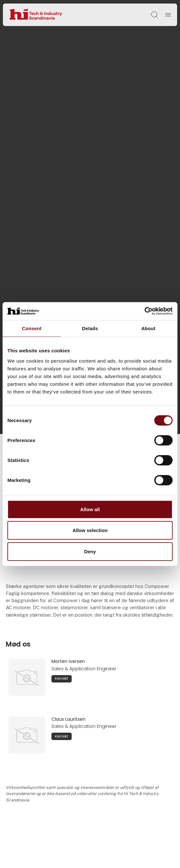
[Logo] (36, 15)
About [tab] (148, 328)
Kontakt (62, 678)
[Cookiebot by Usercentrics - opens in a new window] (144, 311)
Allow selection (90, 530)
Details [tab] (90, 328)
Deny (90, 551)
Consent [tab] (32, 328)
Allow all (90, 509)
